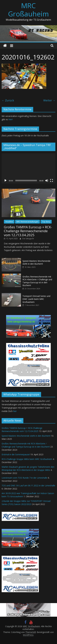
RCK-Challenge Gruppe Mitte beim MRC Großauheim (27, 459)
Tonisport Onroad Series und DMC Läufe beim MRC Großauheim (36, 299)
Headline (9, 222)
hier (15, 411)
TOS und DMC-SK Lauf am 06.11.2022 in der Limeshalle (28, 486)
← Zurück (8, 100)
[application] (28, 169)
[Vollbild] (51, 181)
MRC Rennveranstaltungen (27, 222)
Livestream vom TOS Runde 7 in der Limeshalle (24, 478)
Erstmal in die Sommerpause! (16, 454)
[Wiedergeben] (6, 181)
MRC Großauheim (28, 10)
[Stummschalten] (47, 181)
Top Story (46, 222)
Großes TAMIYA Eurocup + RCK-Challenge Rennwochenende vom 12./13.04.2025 (28, 231)
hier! (11, 119)
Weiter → (49, 100)
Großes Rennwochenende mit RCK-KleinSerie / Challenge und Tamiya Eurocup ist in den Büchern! (37, 281)
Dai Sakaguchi (28, 239)
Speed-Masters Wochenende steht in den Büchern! (36, 262)
